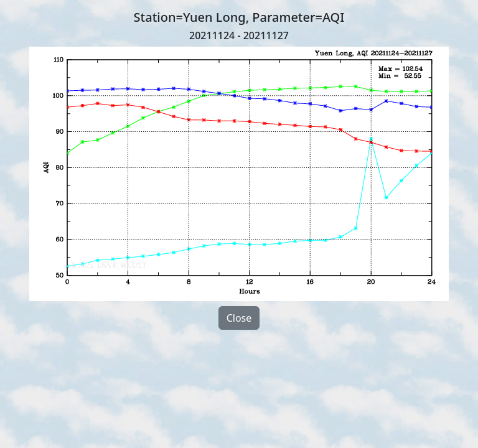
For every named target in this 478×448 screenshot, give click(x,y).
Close (239, 318)
